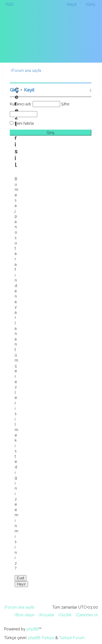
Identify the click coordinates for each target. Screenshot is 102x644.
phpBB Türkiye (41, 638)
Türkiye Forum (72, 638)
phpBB (33, 629)
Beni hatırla (24, 123)
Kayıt (29, 90)
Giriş (14, 90)
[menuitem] (9, 4)
